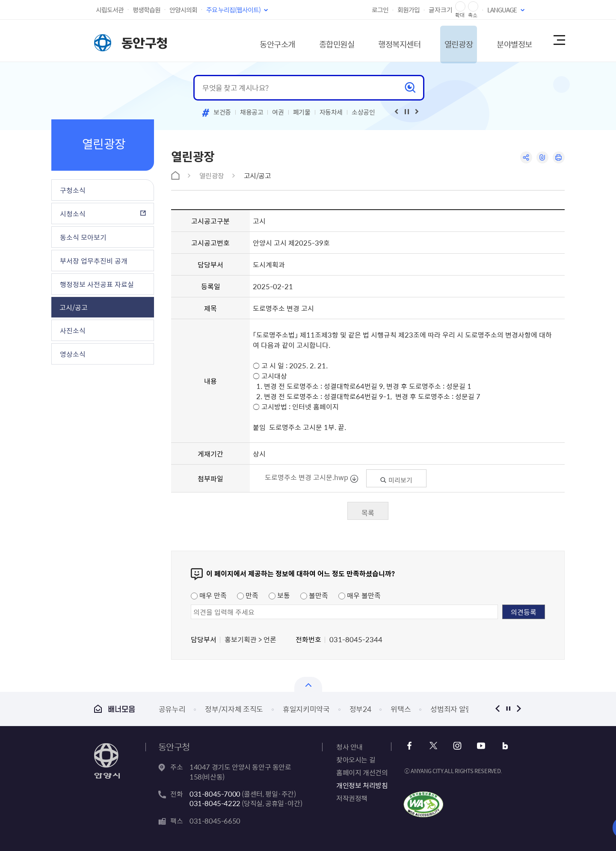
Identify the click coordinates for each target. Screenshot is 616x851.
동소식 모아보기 (83, 237)
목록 (368, 513)
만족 (248, 595)
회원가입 (409, 10)
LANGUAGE (502, 10)
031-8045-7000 (215, 794)
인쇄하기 (558, 158)
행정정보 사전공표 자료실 (97, 284)
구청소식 (73, 190)
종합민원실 (314, 40)
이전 (497, 709)
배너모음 (115, 709)
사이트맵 (559, 41)
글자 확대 (460, 7)
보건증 (222, 112)
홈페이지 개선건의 (362, 772)
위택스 (401, 709)
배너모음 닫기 (308, 684)
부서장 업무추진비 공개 (94, 261)
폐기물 (302, 112)
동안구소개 (251, 40)
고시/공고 (74, 307)
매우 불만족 (360, 595)
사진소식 (73, 330)
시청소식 (73, 213)
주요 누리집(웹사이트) (233, 10)
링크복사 (542, 158)
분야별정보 (506, 40)
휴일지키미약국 (306, 709)
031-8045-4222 (215, 803)
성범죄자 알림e (453, 709)
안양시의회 (183, 10)
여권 (278, 112)
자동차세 (331, 112)
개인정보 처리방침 (362, 785)
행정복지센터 (382, 40)
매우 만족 (209, 595)
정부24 (360, 709)
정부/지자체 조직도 (234, 709)
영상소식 (73, 354)
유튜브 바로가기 (480, 746)
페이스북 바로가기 (410, 746)
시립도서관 (110, 10)
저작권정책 (352, 798)
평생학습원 (147, 10)
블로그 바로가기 (503, 746)
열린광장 (446, 40)
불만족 (314, 595)
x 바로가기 (434, 746)
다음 (519, 709)
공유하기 (525, 158)
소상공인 (363, 112)
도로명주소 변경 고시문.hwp (307, 477)
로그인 (380, 10)
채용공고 (252, 112)
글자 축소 (473, 7)
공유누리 (172, 709)
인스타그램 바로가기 (457, 746)
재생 (407, 112)
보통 (279, 595)
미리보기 (396, 480)
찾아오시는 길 (356, 759)
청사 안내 (349, 747)
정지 (508, 709)
